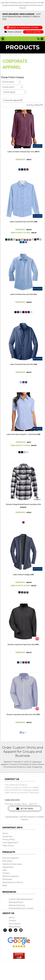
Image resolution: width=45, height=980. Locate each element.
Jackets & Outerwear (12, 864)
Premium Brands (10, 858)
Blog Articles (15, 927)
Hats (5, 870)
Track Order (13, 32)
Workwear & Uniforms (13, 882)
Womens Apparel (11, 876)
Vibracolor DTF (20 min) (20, 233)
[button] (38, 39)
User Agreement (10, 843)
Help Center (8, 846)
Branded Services (17, 905)
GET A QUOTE (33, 32)
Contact (13, 921)
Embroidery (20, 159)
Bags (5, 885)
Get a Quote (15, 924)
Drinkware (7, 879)
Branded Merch (16, 902)
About (12, 917)
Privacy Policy (9, 839)
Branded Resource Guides (21, 908)
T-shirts (6, 873)
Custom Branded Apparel (21, 899)
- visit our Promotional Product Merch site (22, 17)
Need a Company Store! (23, 28)
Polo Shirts (7, 861)
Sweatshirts (8, 867)
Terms (5, 833)
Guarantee (7, 836)
